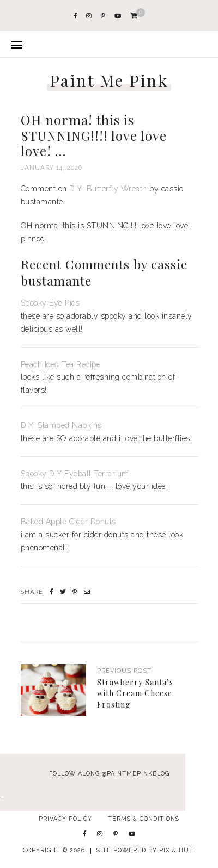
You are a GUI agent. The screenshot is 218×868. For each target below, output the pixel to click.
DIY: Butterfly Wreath (108, 189)
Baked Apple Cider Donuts (68, 522)
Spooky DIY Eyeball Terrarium (75, 474)
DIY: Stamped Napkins (61, 425)
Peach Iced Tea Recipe (61, 364)
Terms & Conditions (144, 819)
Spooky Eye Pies (50, 303)
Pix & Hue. (177, 850)
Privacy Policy (65, 819)
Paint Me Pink (109, 80)
